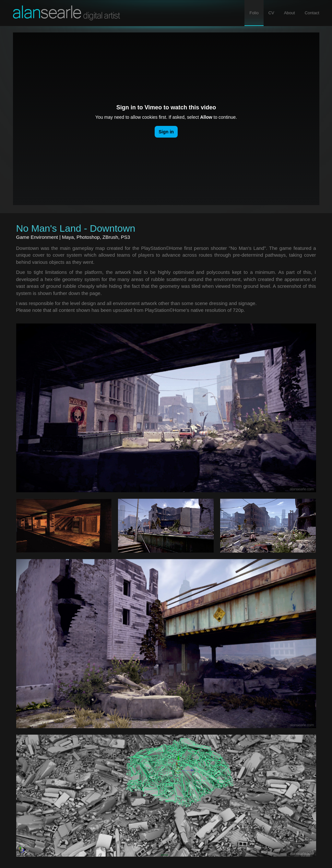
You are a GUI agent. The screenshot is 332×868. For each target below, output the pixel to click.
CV (271, 13)
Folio (256, 12)
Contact (312, 13)
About (290, 13)
